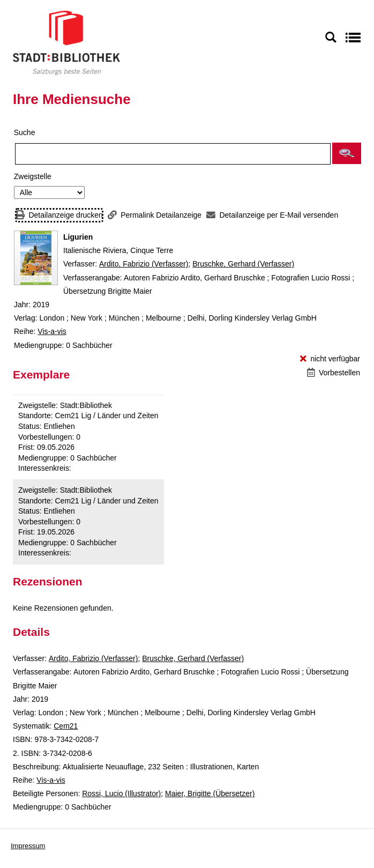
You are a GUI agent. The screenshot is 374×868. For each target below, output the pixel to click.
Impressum (28, 846)
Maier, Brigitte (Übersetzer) (210, 793)
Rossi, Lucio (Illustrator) (121, 793)
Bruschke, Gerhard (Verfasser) (243, 264)
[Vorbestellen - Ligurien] (334, 373)
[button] (347, 153)
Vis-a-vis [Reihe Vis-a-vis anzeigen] (52, 331)
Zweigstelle (33, 176)
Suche (25, 132)
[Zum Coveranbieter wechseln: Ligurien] (36, 258)
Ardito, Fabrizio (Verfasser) (144, 264)
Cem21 (66, 726)
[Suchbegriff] (173, 154)
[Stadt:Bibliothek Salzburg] (66, 42)
